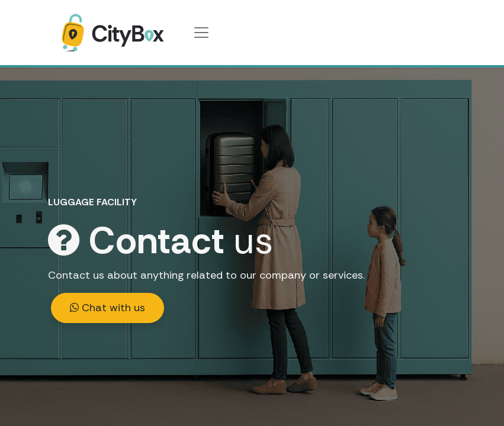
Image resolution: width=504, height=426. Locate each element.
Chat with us (107, 308)
